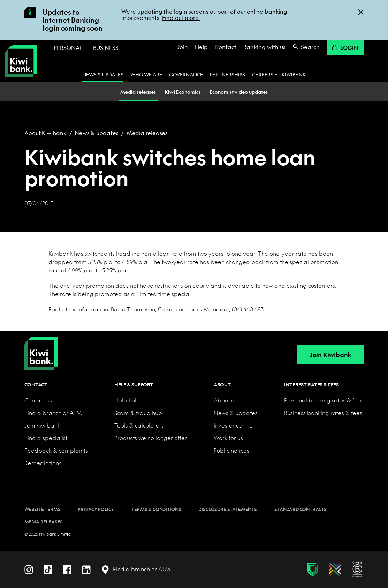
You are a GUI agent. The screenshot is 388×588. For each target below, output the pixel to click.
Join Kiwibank (330, 355)
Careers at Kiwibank (279, 74)
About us (225, 400)
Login (345, 48)
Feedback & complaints (56, 450)
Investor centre (233, 425)
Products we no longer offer (151, 438)
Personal (68, 48)
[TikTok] (48, 569)
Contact (226, 47)
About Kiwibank (45, 133)
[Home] (41, 348)
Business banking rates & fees (323, 413)
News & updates (103, 74)
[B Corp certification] (357, 570)
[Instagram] (29, 569)
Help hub (127, 400)
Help (201, 47)
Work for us (228, 438)
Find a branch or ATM (53, 413)
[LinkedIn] (86, 569)
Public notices (231, 450)
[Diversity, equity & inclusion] (335, 570)
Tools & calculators (139, 425)
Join (182, 47)
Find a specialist (46, 438)
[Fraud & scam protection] (313, 570)
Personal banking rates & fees (324, 400)
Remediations (43, 463)
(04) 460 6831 (249, 309)
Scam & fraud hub (138, 413)
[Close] (361, 12)
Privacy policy (96, 509)
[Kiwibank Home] (21, 61)
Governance (186, 74)
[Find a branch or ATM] (136, 569)
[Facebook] (67, 569)
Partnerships (227, 74)
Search (306, 47)
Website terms (43, 509)
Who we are (146, 74)
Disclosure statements (228, 509)
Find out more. (181, 18)
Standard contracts (300, 509)
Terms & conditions (156, 509)
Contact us (38, 400)
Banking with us (264, 47)
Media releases (147, 133)
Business (106, 48)
